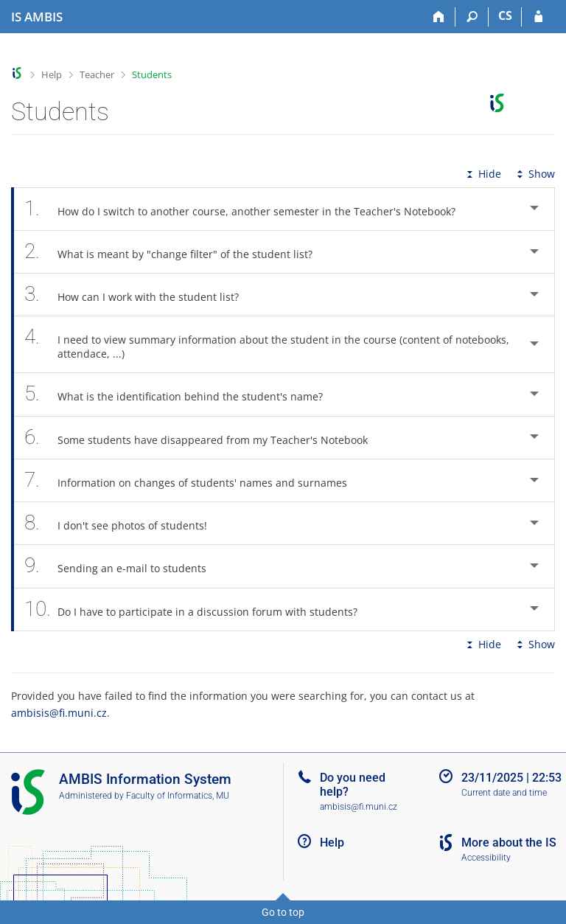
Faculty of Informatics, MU (178, 796)
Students (152, 74)
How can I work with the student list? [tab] (140, 295)
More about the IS (509, 843)
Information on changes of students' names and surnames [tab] (194, 480)
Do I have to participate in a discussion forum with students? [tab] (199, 609)
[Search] (472, 17)
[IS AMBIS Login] (538, 17)
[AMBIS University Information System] (37, 17)
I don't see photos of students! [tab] (124, 523)
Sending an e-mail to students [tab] (123, 566)
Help (52, 74)
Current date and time (504, 793)
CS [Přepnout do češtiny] (505, 15)
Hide (482, 174)
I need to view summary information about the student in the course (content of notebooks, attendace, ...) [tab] (267, 344)
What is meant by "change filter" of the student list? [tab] (177, 252)
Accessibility (486, 858)
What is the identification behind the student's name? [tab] (182, 394)
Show (534, 174)
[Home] (439, 17)
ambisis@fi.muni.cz (59, 713)
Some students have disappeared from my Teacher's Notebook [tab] (204, 438)
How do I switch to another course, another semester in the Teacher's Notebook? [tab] (248, 209)
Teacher (97, 74)
